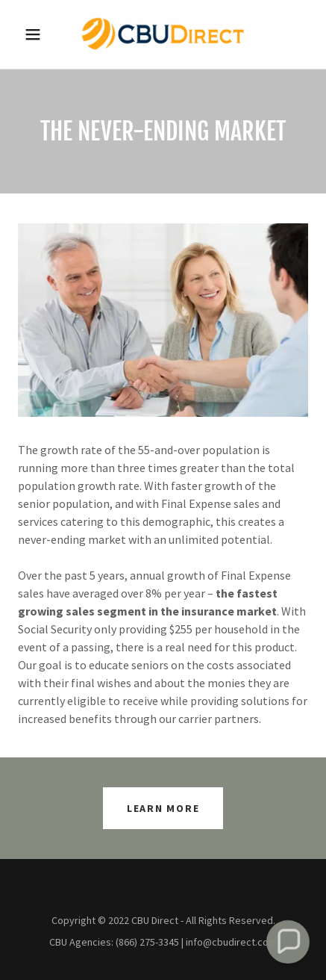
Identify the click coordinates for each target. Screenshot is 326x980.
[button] (40, 34)
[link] (163, 34)
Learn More (163, 808)
